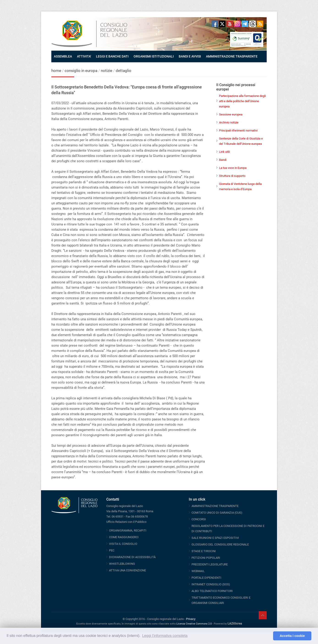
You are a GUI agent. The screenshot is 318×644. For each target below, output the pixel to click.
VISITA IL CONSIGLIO (123, 544)
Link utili (224, 152)
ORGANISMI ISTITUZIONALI (154, 56)
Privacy (191, 619)
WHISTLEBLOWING (122, 564)
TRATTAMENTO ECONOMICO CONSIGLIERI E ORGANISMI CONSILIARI (221, 600)
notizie (107, 71)
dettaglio (123, 71)
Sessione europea (231, 114)
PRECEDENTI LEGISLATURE (210, 564)
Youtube (230, 24)
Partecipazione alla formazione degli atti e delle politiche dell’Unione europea (242, 101)
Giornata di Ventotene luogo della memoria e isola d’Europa (240, 186)
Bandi (223, 160)
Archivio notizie (229, 122)
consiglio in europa (81, 71)
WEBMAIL (198, 571)
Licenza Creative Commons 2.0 (194, 624)
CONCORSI (199, 519)
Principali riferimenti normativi (238, 130)
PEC (112, 550)
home (56, 71)
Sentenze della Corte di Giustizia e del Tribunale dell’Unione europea (241, 141)
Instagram (237, 24)
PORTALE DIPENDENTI (206, 578)
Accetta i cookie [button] (292, 636)
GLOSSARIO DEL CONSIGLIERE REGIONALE (220, 544)
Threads (252, 24)
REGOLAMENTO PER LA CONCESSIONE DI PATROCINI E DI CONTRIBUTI (228, 529)
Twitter (222, 24)
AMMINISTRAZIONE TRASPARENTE (232, 56)
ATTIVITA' (84, 56)
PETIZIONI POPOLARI (206, 558)
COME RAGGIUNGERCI (124, 537)
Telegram (245, 24)
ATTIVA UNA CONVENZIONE (127, 570)
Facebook (215, 24)
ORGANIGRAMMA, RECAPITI (128, 530)
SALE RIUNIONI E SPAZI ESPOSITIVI (215, 538)
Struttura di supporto (232, 176)
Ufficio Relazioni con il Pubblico (126, 522)
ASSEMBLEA (63, 56)
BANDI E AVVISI (190, 56)
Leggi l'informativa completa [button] (165, 636)
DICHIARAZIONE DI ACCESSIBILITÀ (132, 557)
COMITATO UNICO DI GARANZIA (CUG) (217, 513)
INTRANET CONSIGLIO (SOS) (211, 584)
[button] (268, 636)
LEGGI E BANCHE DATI (112, 56)
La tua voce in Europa (233, 168)
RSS (260, 24)
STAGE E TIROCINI (204, 551)
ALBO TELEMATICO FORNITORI (212, 591)
